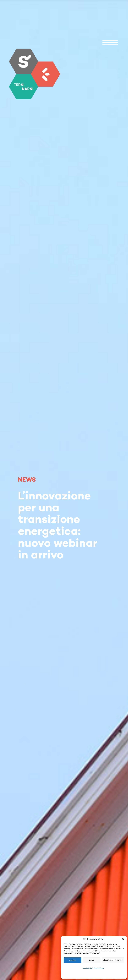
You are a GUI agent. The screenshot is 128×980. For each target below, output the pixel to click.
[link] (35, 74)
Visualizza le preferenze (113, 960)
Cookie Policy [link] (88, 968)
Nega (92, 960)
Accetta (72, 960)
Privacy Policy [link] (99, 968)
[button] (123, 939)
